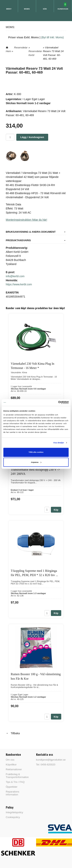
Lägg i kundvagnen (32, 137)
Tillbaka (13, 733)
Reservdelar (21, 48)
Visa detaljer (59, 443)
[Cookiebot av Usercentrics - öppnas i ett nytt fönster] (52, 403)
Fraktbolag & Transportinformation (17, 776)
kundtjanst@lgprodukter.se (51, 760)
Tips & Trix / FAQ (15, 782)
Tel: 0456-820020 (46, 765)
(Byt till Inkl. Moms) (52, 37)
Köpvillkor (11, 765)
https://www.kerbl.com (19, 284)
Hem (8, 51)
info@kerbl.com (15, 276)
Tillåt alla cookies (36, 452)
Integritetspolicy (14, 812)
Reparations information (12, 793)
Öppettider (12, 787)
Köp (56, 510)
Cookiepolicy (13, 817)
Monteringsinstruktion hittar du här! (26, 220)
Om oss (10, 760)
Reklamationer (14, 769)
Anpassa (36, 462)
